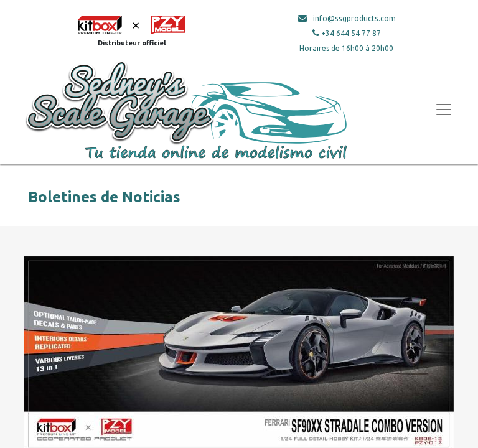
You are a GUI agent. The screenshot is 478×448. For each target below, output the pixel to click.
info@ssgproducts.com (354, 18)
